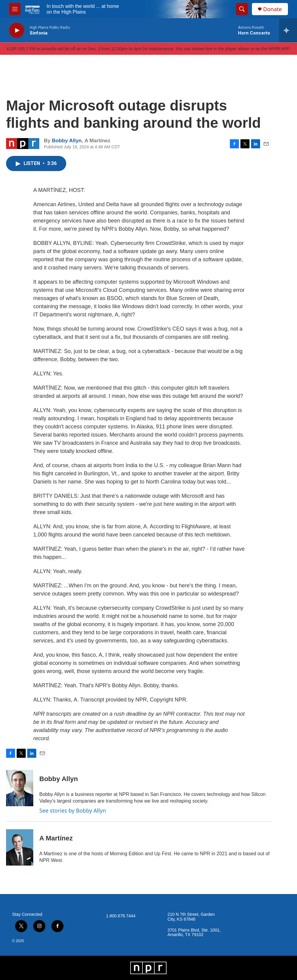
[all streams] (288, 30)
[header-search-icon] (242, 9)
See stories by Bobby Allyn (73, 810)
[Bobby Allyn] (20, 788)
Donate (273, 9)
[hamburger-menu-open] (15, 9)
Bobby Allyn (67, 141)
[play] (17, 30)
